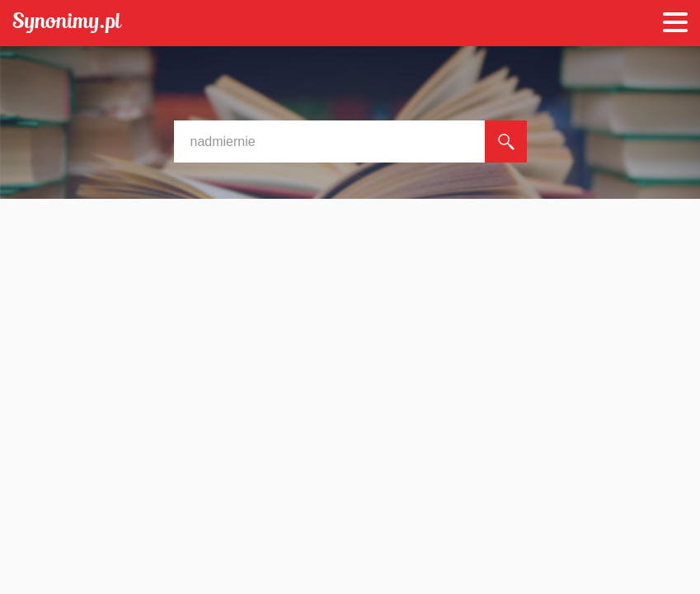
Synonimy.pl (67, 24)
